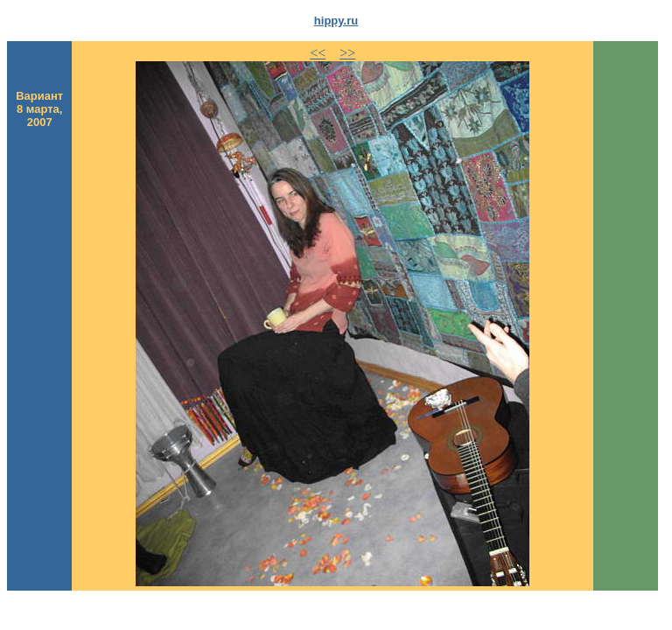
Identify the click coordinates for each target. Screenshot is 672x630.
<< (318, 53)
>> (347, 53)
